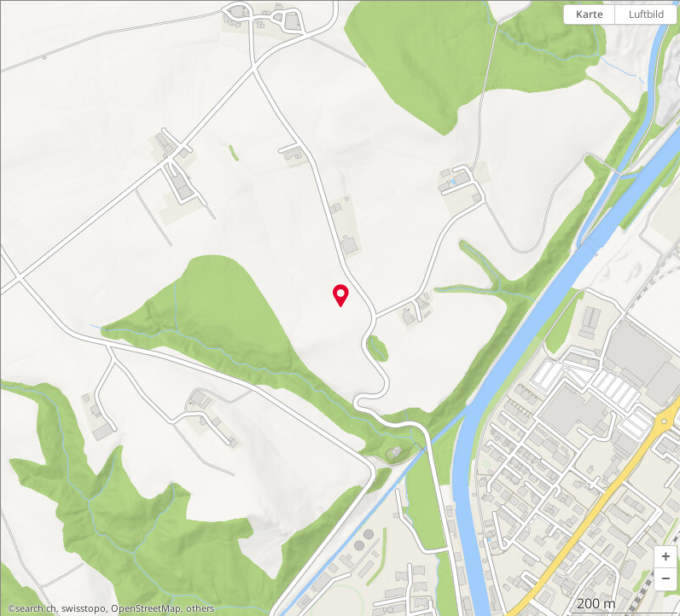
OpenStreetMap (146, 608)
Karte (590, 14)
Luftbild (646, 14)
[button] (665, 557)
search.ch (36, 608)
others (200, 608)
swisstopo (84, 608)
